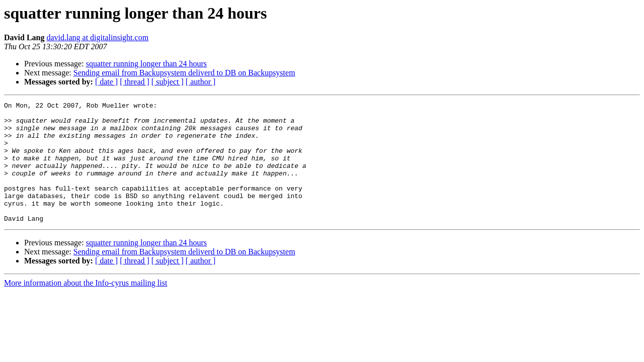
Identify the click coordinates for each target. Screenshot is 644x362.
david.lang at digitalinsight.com (97, 37)
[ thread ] (135, 82)
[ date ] (106, 82)
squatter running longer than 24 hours (146, 64)
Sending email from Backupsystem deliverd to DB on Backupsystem (184, 73)
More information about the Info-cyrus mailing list (86, 307)
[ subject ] (168, 82)
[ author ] (201, 82)
